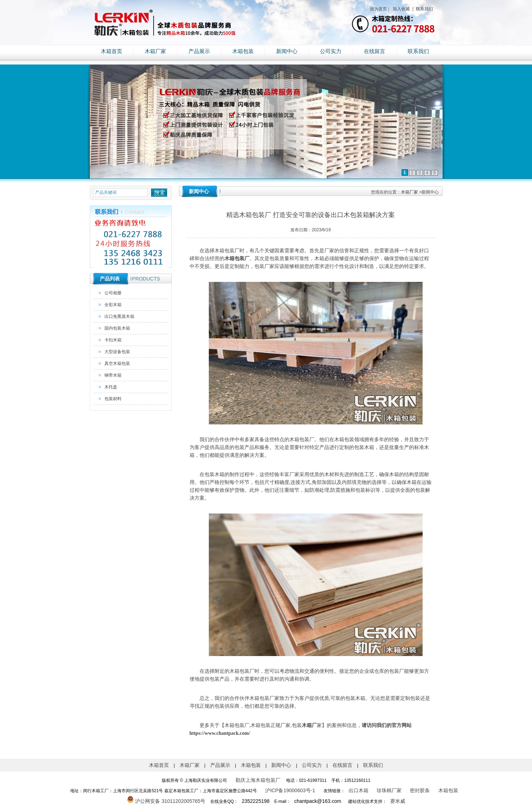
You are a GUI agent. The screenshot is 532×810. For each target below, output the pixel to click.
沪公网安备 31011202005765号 (166, 801)
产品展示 (199, 51)
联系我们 (424, 9)
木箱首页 (112, 51)
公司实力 (331, 51)
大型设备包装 (117, 352)
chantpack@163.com (318, 801)
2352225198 (255, 801)
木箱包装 (243, 51)
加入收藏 (401, 9)
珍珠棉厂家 (389, 790)
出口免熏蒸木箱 (119, 316)
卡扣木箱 (113, 340)
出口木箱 (358, 790)
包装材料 (113, 399)
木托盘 (111, 387)
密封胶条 (420, 790)
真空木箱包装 (117, 363)
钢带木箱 (113, 375)
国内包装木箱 (117, 328)
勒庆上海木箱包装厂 (258, 780)
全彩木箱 (113, 305)
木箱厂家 (155, 51)
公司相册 (113, 293)
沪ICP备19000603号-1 (290, 790)
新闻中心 (287, 51)
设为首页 (378, 9)
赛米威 (398, 801)
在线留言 (375, 51)
